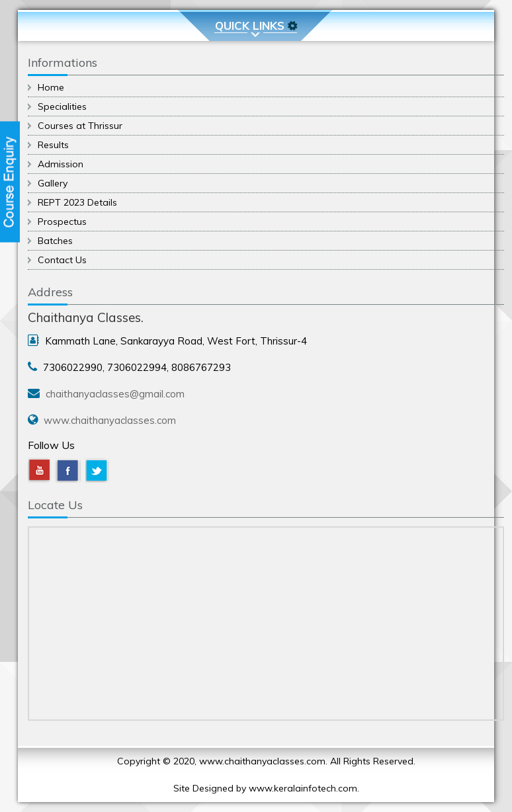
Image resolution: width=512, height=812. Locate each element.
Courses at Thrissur (80, 126)
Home (51, 87)
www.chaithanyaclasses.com (110, 420)
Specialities (62, 106)
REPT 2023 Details (77, 202)
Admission (61, 164)
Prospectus (62, 222)
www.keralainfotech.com (303, 788)
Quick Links (257, 25)
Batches (55, 241)
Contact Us (62, 260)
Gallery (53, 183)
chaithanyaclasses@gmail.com (115, 394)
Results (53, 145)
